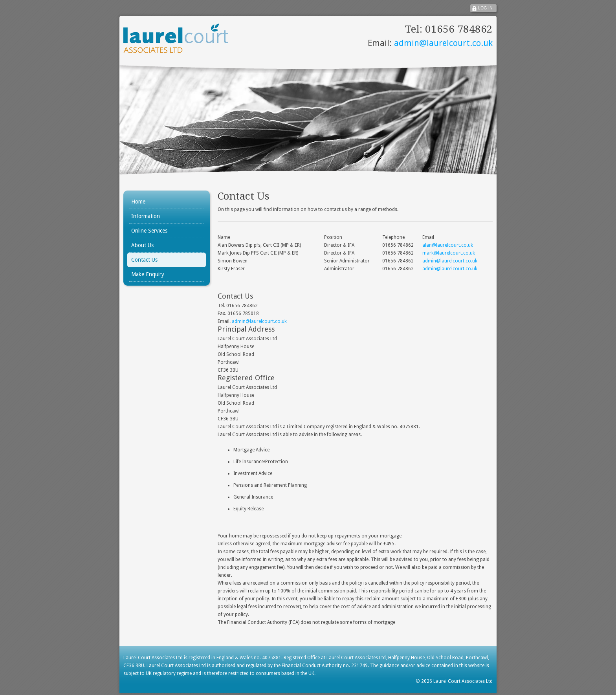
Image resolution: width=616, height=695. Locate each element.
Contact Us (144, 260)
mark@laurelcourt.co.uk (449, 253)
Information (146, 216)
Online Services (149, 231)
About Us (142, 245)
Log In (485, 8)
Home (138, 202)
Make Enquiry (148, 274)
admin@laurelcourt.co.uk (442, 43)
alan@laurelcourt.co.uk (448, 245)
